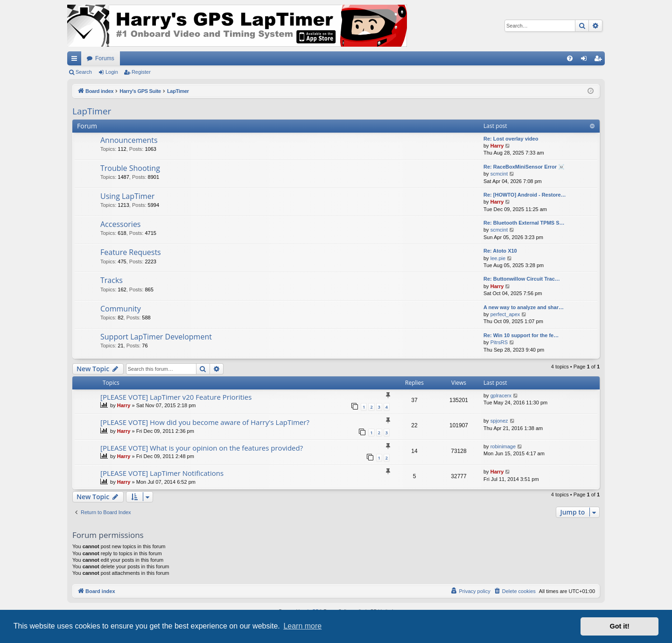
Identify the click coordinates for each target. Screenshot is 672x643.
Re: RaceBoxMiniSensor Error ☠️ (524, 167)
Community (121, 309)
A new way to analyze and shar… (524, 307)
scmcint (499, 174)
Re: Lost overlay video (511, 139)
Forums (105, 58)
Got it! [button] (620, 626)
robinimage (503, 446)
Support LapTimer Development (156, 337)
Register (141, 72)
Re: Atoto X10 (500, 251)
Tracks (112, 280)
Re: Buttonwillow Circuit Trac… (522, 279)
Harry (497, 146)
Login (112, 72)
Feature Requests (131, 252)
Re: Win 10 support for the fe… (521, 335)
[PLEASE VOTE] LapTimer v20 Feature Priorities (176, 397)
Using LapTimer (127, 196)
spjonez (499, 421)
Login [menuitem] (586, 60)
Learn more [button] (302, 626)
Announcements (129, 140)
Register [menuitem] (600, 60)
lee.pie (498, 258)
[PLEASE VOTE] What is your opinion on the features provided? (202, 448)
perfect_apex (505, 314)
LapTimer (92, 111)
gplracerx (501, 396)
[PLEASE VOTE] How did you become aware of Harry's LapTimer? (205, 422)
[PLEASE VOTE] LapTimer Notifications (162, 473)
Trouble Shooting (130, 168)
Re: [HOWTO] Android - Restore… (525, 195)
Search (84, 72)
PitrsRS (499, 342)
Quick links (76, 60)
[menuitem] (570, 58)
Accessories (121, 224)
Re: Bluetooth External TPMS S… (524, 223)
